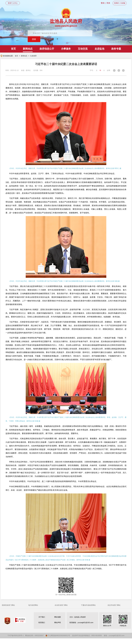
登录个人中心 (13, 3)
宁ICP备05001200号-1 (16, 636)
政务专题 (116, 49)
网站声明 (58, 623)
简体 (108, 3)
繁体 (103, 3)
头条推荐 (33, 56)
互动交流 (83, 49)
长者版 (123, 3)
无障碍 (116, 3)
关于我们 (42, 617)
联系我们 (42, 623)
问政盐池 (123, 620)
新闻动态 (28, 49)
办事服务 (66, 49)
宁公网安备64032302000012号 (58, 636)
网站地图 (58, 617)
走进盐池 (99, 49)
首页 (13, 49)
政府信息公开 (47, 49)
